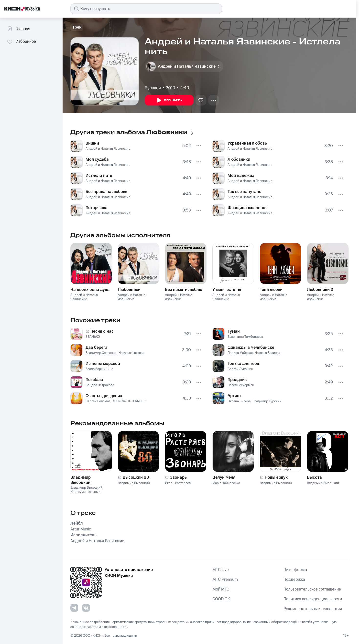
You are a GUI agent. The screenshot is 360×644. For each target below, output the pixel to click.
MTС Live (221, 570)
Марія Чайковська (226, 483)
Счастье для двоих (104, 396)
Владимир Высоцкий (86, 488)
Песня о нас (102, 331)
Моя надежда (241, 176)
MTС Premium (225, 580)
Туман (234, 331)
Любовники (239, 159)
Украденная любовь (247, 143)
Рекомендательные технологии (313, 609)
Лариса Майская (240, 353)
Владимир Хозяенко (101, 353)
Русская (153, 88)
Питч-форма (295, 570)
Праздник (237, 380)
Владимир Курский (267, 401)
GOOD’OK (221, 599)
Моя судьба (97, 159)
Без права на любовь (106, 192)
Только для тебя (243, 364)
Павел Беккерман (241, 385)
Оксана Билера (239, 401)
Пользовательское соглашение (312, 589)
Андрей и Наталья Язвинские (108, 149)
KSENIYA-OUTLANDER (129, 401)
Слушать (169, 100)
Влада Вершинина (99, 369)
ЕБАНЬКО (93, 337)
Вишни (92, 143)
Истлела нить (99, 176)
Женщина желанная (248, 208)
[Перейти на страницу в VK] (86, 608)
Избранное (21, 42)
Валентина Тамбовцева (245, 337)
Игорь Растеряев (178, 483)
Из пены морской (103, 364)
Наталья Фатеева (131, 353)
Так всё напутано (245, 192)
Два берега (97, 348)
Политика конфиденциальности (313, 599)
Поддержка (294, 580)
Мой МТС (221, 589)
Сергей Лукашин (240, 369)
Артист (234, 396)
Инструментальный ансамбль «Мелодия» (87, 494)
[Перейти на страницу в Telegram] (74, 608)
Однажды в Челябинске (251, 348)
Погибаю (94, 380)
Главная (18, 29)
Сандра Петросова (100, 385)
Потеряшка (97, 208)
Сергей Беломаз (98, 401)
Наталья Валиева (267, 353)
